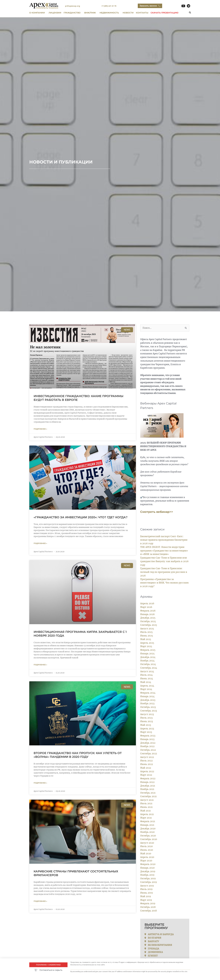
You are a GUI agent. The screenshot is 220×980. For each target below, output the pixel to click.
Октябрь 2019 (148, 878)
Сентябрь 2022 (149, 754)
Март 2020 (146, 861)
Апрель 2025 (147, 643)
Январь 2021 (147, 825)
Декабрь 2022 (148, 743)
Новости (128, 13)
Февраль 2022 (148, 779)
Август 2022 (147, 757)
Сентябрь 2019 (149, 882)
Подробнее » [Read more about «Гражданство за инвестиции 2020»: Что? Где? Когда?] (40, 543)
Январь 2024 (147, 696)
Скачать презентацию (164, 13)
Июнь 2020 (147, 850)
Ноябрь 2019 (147, 875)
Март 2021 (146, 818)
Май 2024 (146, 682)
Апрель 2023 (147, 729)
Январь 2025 (147, 654)
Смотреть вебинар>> (157, 512)
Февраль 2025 (148, 650)
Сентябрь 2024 (149, 668)
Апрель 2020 (147, 857)
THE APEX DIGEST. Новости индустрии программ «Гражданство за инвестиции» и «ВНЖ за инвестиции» (164, 551)
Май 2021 (145, 811)
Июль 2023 (146, 718)
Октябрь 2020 (148, 836)
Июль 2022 (146, 761)
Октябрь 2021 (148, 793)
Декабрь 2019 (148, 871)
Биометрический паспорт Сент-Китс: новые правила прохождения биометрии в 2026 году (164, 540)
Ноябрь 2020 (147, 832)
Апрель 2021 (147, 814)
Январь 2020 (147, 868)
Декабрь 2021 (148, 786)
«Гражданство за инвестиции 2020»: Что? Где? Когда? (81, 517)
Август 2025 (147, 629)
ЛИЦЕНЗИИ (55, 13)
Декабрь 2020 (148, 829)
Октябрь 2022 (148, 750)
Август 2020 (147, 843)
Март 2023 (146, 732)
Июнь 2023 (146, 721)
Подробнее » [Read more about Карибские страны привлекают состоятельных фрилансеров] (40, 902)
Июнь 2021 (146, 807)
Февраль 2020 (148, 864)
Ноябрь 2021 (147, 789)
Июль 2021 (146, 803)
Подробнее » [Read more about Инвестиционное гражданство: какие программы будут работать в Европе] (40, 429)
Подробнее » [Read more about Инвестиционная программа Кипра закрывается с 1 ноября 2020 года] (40, 665)
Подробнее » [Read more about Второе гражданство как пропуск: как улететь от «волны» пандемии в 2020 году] (40, 783)
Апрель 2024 (147, 686)
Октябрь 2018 (148, 907)
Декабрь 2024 (148, 657)
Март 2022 (146, 775)
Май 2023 (146, 725)
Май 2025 (146, 639)
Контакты (142, 13)
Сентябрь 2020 (149, 839)
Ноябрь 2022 (147, 746)
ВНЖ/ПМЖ (91, 13)
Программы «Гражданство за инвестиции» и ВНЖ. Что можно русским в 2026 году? (164, 583)
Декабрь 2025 (148, 618)
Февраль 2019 (148, 903)
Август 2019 (147, 886)
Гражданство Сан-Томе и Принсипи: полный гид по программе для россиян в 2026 (164, 572)
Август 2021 (147, 800)
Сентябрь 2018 (149, 911)
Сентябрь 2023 (149, 711)
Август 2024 (147, 671)
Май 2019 (146, 896)
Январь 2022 (147, 782)
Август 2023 (147, 714)
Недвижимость (110, 13)
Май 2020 (146, 854)
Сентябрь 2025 (149, 625)
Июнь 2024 (147, 679)
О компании (38, 13)
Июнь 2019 (146, 893)
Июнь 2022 (147, 764)
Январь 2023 (147, 739)
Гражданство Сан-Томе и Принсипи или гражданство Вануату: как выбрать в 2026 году (164, 561)
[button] (190, 13)
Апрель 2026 (147, 603)
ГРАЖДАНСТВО (73, 13)
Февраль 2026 (148, 611)
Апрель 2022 (147, 771)
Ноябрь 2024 (147, 661)
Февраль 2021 (148, 821)
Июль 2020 (146, 846)
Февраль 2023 (148, 736)
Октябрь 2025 (148, 621)
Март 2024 (146, 689)
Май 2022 (146, 768)
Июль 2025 (146, 632)
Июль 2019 (146, 889)
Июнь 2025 (147, 636)
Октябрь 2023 (148, 707)
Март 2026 (146, 607)
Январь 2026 (147, 614)
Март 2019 (146, 900)
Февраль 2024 (148, 693)
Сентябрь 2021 (148, 796)
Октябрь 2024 (148, 664)
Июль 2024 (146, 675)
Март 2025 (146, 646)
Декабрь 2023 (148, 700)
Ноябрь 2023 (147, 703)
